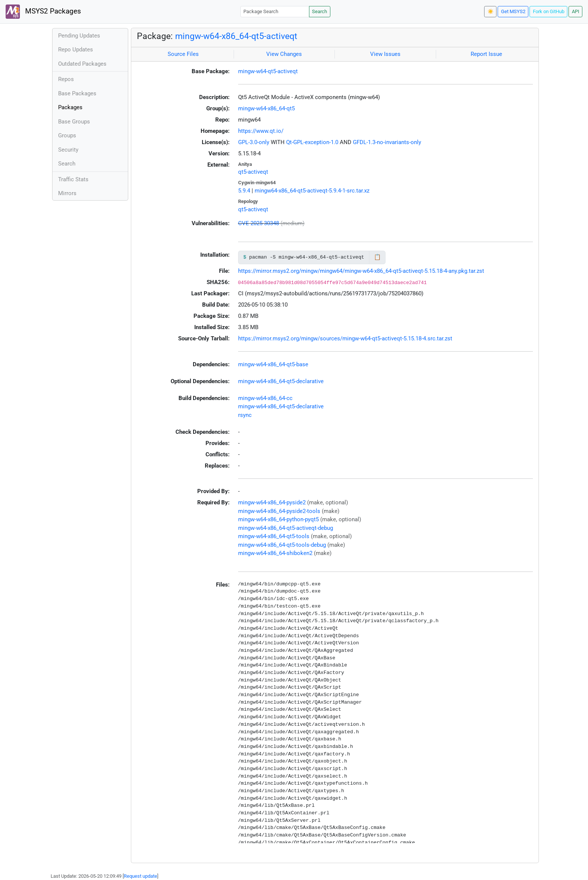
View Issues (385, 54)
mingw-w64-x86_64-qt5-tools (274, 536)
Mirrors (67, 193)
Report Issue (486, 54)
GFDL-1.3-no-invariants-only (387, 142)
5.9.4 (244, 191)
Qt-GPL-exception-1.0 (312, 142)
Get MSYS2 (513, 11)
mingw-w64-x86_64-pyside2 (272, 502)
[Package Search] (275, 11)
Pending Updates (79, 36)
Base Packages (77, 93)
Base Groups (74, 122)
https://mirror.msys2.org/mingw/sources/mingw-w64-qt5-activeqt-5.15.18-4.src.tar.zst (345, 338)
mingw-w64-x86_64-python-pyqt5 (278, 519)
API (576, 11)
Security (68, 150)
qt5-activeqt (253, 172)
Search (319, 11)
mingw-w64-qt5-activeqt (268, 71)
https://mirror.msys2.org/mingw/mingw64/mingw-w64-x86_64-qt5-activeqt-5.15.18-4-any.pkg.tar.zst (361, 271)
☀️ (490, 11)
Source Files (183, 54)
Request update (140, 876)
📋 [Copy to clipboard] (377, 257)
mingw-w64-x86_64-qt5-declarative (281, 381)
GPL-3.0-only (254, 142)
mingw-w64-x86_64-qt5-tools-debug (282, 545)
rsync (245, 415)
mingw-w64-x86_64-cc (265, 398)
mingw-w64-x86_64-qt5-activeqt (236, 36)
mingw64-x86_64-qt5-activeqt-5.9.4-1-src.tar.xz (312, 191)
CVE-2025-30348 (259, 223)
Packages (70, 107)
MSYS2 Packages (43, 12)
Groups (67, 135)
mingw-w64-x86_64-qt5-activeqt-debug (286, 528)
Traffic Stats (73, 179)
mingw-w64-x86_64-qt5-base (273, 364)
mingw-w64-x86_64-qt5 (266, 108)
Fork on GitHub (549, 11)
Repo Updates (76, 50)
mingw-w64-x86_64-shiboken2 (275, 553)
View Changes (284, 54)
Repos (66, 79)
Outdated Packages (82, 64)
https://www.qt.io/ (261, 131)
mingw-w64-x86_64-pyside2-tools (279, 511)
